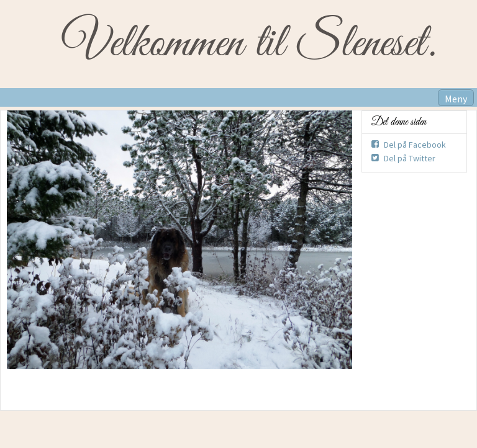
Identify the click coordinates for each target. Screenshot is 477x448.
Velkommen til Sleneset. (249, 44)
